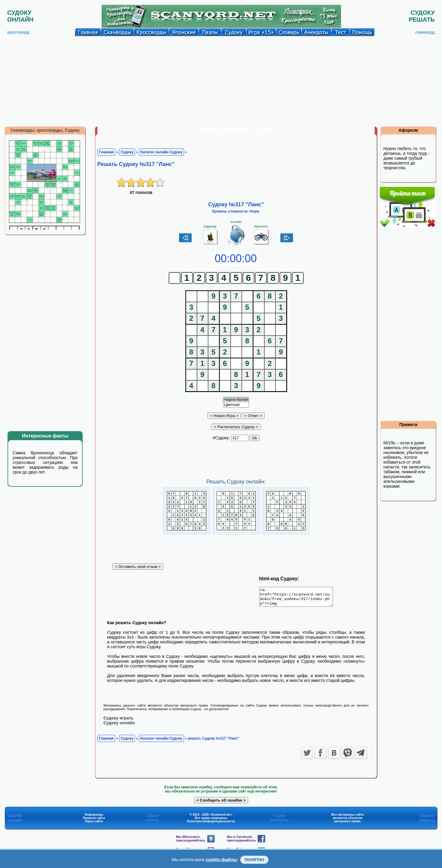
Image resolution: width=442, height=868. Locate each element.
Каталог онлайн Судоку (161, 152)
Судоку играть (118, 721)
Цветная (236, 405)
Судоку (127, 152)
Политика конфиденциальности (211, 825)
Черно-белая (236, 400)
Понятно (254, 860)
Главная (106, 152)
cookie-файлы (222, 859)
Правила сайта (94, 821)
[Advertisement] (221, 81)
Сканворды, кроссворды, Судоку (45, 130)
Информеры (94, 818)
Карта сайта (94, 825)
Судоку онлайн (119, 726)
